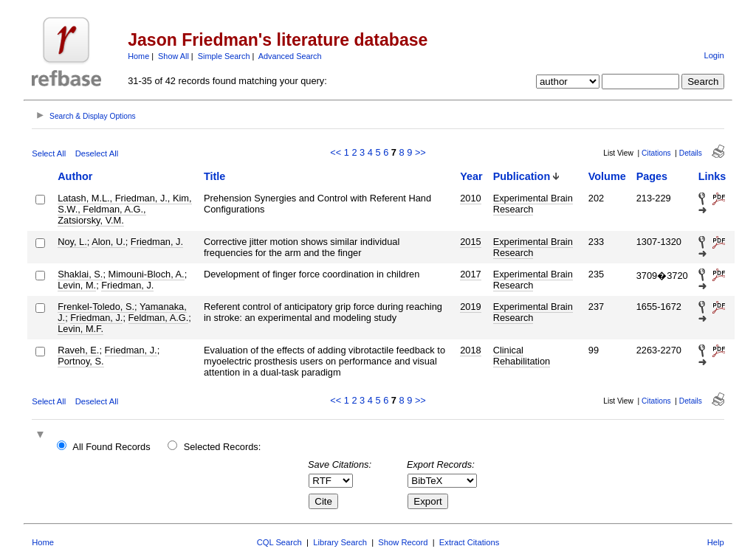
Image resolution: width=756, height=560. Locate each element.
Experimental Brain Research (533, 204)
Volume (607, 176)
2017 (470, 274)
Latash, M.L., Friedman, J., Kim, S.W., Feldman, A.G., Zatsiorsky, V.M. (124, 209)
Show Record (403, 542)
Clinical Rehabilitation (522, 356)
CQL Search (279, 542)
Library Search (340, 542)
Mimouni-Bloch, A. (147, 274)
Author (75, 176)
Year (471, 176)
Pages (652, 176)
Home (138, 56)
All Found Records (111, 447)
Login (714, 55)
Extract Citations (469, 542)
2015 (470, 242)
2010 (470, 198)
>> (420, 152)
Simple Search (224, 56)
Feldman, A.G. (159, 318)
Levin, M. (77, 285)
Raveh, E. (78, 350)
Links (712, 176)
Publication (522, 176)
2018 (470, 350)
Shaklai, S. (80, 274)
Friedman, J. (157, 242)
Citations (656, 153)
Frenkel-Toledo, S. (96, 307)
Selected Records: (223, 447)
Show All (173, 56)
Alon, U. (109, 242)
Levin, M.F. (80, 329)
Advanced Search (290, 56)
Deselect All (97, 153)
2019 (470, 307)
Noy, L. (72, 242)
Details (691, 153)
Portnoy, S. (80, 361)
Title (214, 176)
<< (336, 152)
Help (716, 542)
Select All (49, 153)
